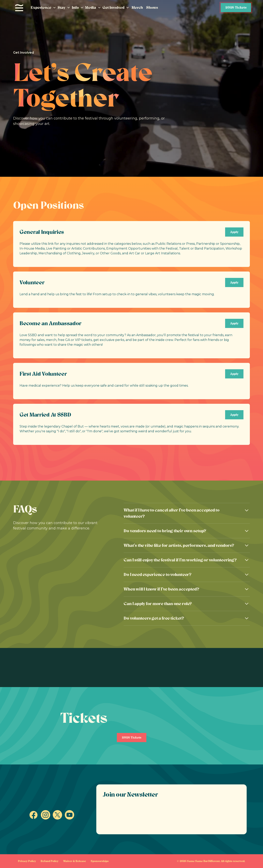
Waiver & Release (75, 861)
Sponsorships (100, 861)
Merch (137, 7)
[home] (19, 8)
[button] (43, 8)
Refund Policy (50, 861)
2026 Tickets (236, 8)
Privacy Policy (27, 861)
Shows (152, 7)
